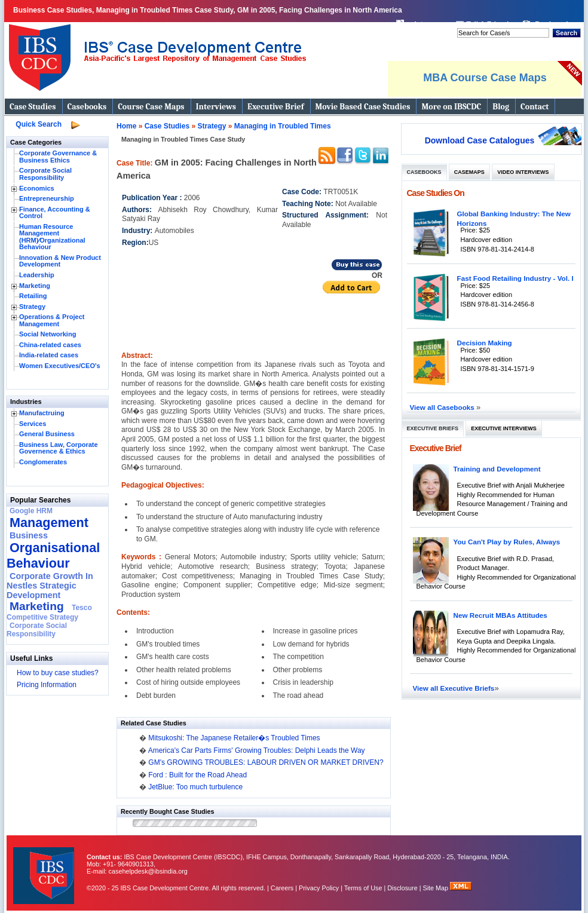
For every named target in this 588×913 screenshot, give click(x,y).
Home (126, 126)
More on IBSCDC (451, 107)
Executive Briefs (433, 428)
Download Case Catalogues (480, 140)
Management (49, 523)
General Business (47, 434)
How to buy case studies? (58, 673)
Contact (535, 107)
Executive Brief (275, 107)
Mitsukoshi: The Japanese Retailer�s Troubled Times (234, 738)
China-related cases (50, 345)
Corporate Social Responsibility (45, 174)
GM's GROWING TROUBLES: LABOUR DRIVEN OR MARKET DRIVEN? (266, 762)
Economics (37, 188)
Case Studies (33, 107)
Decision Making (485, 343)
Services (33, 424)
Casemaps (469, 172)
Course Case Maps (151, 107)
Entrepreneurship (47, 198)
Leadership (37, 275)
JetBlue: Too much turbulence (195, 787)
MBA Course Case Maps (485, 78)
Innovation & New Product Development (60, 261)
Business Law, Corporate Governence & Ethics (59, 448)
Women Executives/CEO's (60, 366)
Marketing (35, 286)
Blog (501, 107)
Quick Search (39, 124)
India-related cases (49, 355)
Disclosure (402, 888)
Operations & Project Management (52, 320)
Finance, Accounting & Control (55, 213)
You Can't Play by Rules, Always (507, 542)
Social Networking (48, 334)
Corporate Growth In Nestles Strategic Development (50, 586)
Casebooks (87, 107)
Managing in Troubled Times (283, 126)
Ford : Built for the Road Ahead (197, 775)
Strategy (32, 307)
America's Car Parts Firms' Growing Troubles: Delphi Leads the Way (257, 750)
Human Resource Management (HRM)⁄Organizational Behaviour (52, 237)
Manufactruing (42, 413)
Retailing (33, 296)
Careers (282, 888)
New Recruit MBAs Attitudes (500, 615)
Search (566, 33)
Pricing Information (47, 685)
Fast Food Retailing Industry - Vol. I (515, 278)
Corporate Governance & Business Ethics (58, 157)
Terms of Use (363, 888)
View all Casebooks (443, 407)
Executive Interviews (503, 428)
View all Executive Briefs (454, 688)
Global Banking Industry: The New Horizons (514, 218)
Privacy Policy (319, 888)
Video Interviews (523, 172)
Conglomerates (43, 462)
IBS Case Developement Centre (45, 868)
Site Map (437, 888)
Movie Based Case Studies (363, 107)
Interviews (216, 107)
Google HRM (31, 511)
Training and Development (497, 469)
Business (29, 535)
